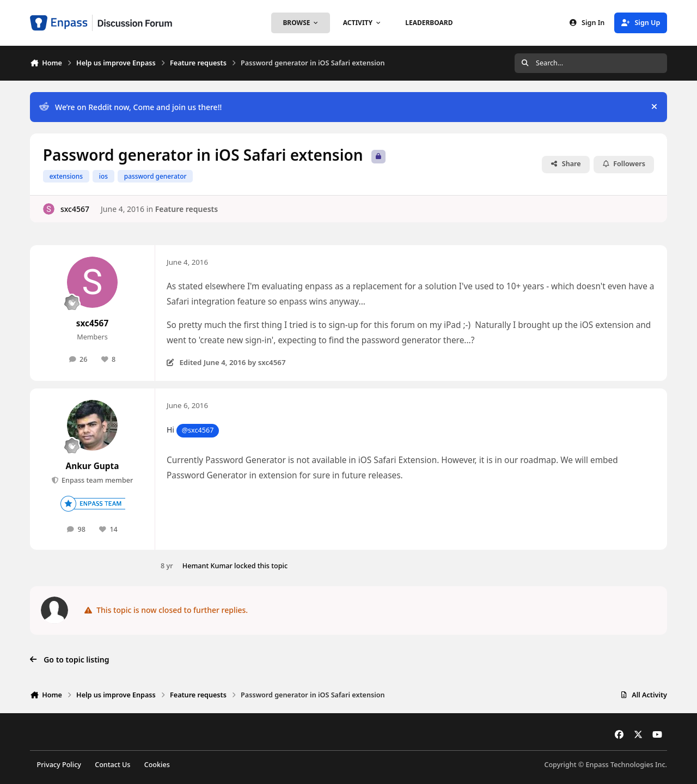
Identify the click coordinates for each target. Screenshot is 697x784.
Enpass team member (97, 480)
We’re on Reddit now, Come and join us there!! (130, 107)
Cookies (157, 765)
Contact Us (112, 765)
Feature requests (187, 209)
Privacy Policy (59, 765)
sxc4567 (75, 209)
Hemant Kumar (207, 566)
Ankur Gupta (93, 466)
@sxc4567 (198, 430)
